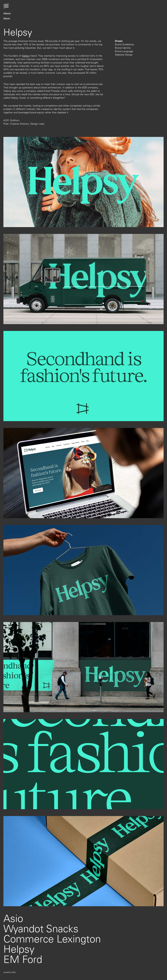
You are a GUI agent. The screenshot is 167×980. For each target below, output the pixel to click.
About (7, 13)
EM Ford (23, 959)
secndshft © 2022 (9, 972)
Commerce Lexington (52, 939)
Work (7, 18)
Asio (13, 918)
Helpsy (26, 56)
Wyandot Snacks (41, 928)
